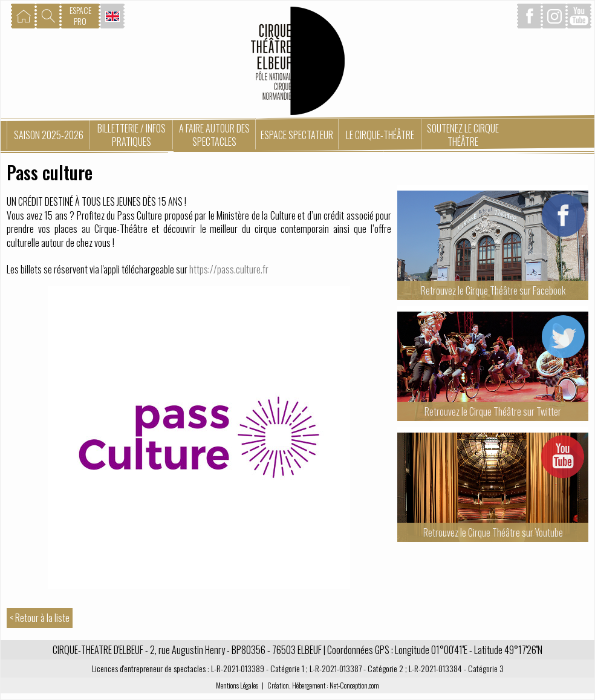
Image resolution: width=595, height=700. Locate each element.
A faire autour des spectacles (214, 135)
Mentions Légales (237, 685)
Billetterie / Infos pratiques (132, 135)
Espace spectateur (297, 135)
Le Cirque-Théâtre (380, 135)
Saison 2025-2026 (49, 135)
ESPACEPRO (80, 15)
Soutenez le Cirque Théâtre (463, 135)
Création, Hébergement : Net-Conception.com (323, 685)
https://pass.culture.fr (229, 269)
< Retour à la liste (40, 618)
